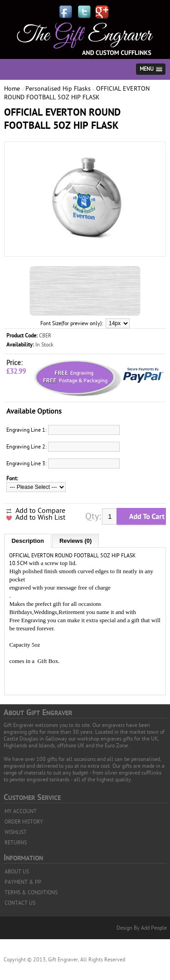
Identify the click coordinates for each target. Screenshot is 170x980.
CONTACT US (20, 903)
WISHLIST (16, 832)
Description (28, 541)
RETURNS (16, 843)
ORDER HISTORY (24, 822)
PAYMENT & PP (23, 882)
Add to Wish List (40, 517)
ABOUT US (17, 872)
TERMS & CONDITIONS (31, 892)
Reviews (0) (76, 541)
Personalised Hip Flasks (58, 89)
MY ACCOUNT (21, 811)
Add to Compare (40, 511)
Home (12, 89)
